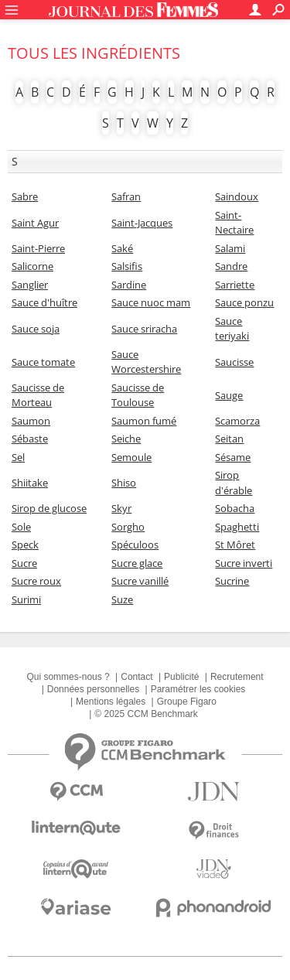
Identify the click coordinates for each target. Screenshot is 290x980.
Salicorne (32, 266)
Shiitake (30, 483)
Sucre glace (137, 563)
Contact (136, 677)
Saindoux (237, 196)
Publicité (181, 677)
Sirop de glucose (49, 508)
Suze (122, 599)
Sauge (229, 395)
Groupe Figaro (187, 702)
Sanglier (30, 285)
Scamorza (237, 421)
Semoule (131, 457)
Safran (126, 196)
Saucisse (234, 362)
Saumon (31, 421)
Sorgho (128, 527)
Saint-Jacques (142, 223)
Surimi (26, 599)
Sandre (231, 266)
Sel (18, 457)
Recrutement (237, 677)
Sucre (24, 563)
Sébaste (30, 439)
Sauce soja (36, 329)
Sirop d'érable (234, 483)
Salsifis (127, 266)
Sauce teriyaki (232, 329)
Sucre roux (36, 581)
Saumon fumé (144, 421)
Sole (21, 527)
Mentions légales (111, 702)
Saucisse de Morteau (38, 395)
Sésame (233, 457)
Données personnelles (93, 689)
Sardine (129, 285)
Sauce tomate (43, 362)
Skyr (121, 508)
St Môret (235, 545)
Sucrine (232, 581)
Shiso (124, 483)
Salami (230, 248)
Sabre (25, 196)
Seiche (126, 439)
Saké (122, 248)
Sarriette (235, 285)
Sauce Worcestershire (146, 362)
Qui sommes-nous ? (68, 677)
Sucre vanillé (140, 581)
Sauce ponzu (244, 302)
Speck (25, 545)
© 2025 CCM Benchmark (146, 714)
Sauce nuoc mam (151, 302)
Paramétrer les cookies (198, 689)
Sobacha (235, 508)
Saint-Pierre (38, 248)
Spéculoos (135, 545)
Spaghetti (237, 527)
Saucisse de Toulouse (138, 395)
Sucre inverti (244, 563)
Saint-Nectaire (234, 223)
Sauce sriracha (144, 329)
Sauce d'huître (44, 302)
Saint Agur (35, 223)
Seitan (229, 439)
